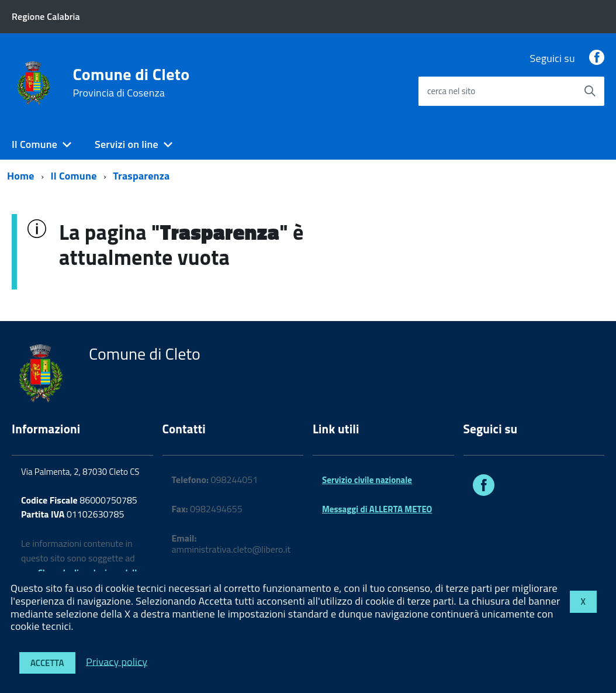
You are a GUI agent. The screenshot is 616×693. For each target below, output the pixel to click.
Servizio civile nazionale (367, 480)
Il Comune (34, 144)
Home (21, 176)
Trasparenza (141, 176)
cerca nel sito (451, 91)
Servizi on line (127, 144)
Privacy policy (117, 661)
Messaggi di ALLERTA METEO (377, 509)
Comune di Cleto (131, 82)
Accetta (47, 663)
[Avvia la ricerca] (590, 91)
